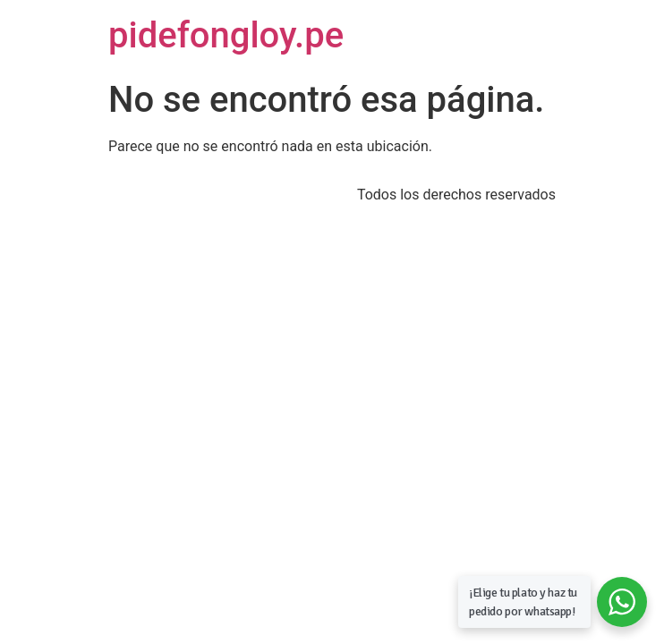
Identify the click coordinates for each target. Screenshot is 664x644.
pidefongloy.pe (226, 35)
